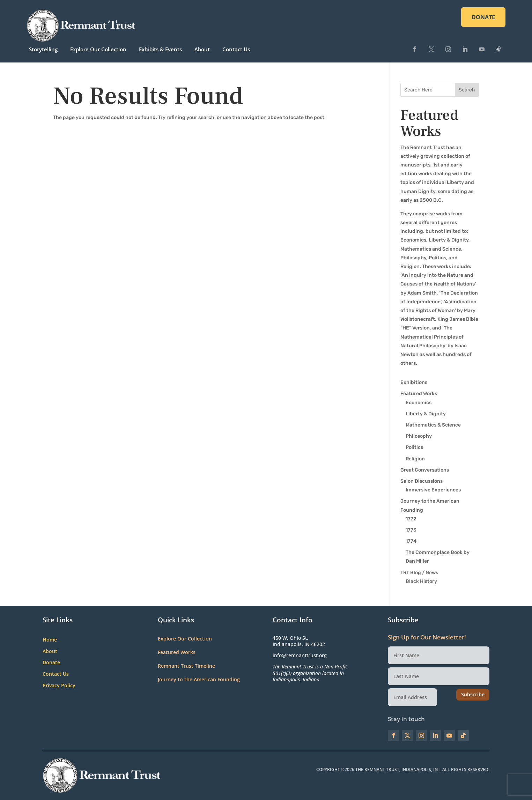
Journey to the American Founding (199, 679)
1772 (411, 519)
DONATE (483, 17)
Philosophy (419, 436)
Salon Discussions (422, 481)
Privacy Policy (59, 686)
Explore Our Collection (98, 49)
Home (50, 640)
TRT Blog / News (419, 573)
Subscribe (473, 694)
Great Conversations (425, 470)
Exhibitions (414, 382)
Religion (415, 459)
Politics (414, 447)
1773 (411, 530)
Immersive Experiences (433, 490)
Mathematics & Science (433, 425)
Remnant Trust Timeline (186, 666)
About (202, 49)
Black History (421, 581)
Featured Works (419, 394)
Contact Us (236, 49)
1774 (411, 541)
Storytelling (43, 49)
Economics (419, 403)
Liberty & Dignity (426, 414)
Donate (51, 663)
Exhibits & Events (160, 49)
